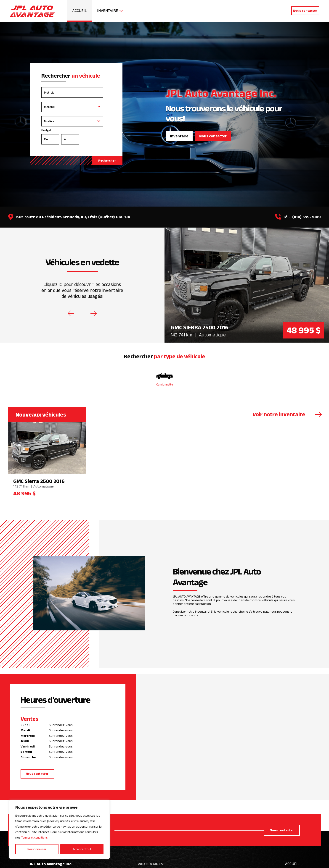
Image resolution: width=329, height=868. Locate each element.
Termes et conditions (36, 838)
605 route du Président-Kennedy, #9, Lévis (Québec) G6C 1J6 (73, 217)
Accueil (80, 10)
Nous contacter (305, 10)
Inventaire (108, 10)
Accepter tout (82, 849)
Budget (76, 137)
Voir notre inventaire (279, 415)
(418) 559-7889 (306, 217)
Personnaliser (37, 849)
